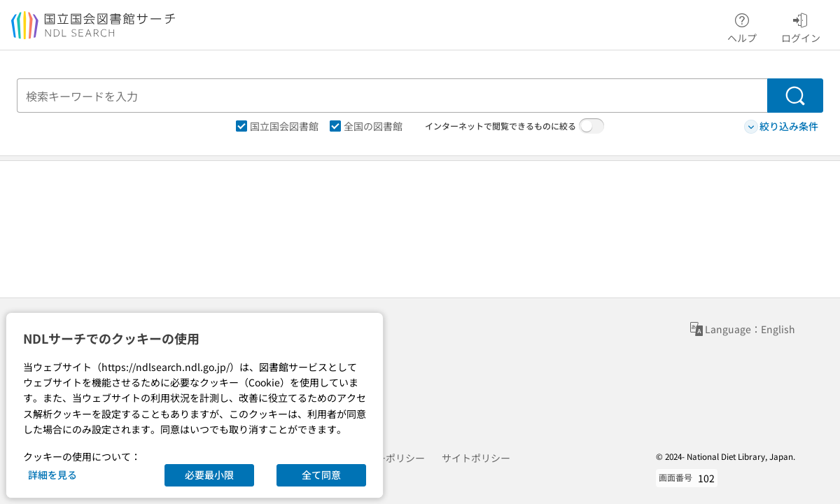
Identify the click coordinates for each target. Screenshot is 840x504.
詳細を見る (52, 475)
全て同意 (321, 475)
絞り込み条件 (781, 126)
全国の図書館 (366, 126)
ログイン (801, 26)
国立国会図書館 (277, 126)
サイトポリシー (476, 458)
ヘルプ (742, 26)
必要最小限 (209, 475)
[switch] (591, 126)
